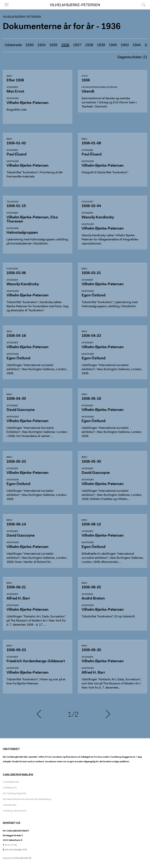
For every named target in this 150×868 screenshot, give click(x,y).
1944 (137, 45)
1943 (125, 45)
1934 (41, 45)
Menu (7, 5)
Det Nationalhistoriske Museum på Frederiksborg (27, 799)
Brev (9, 76)
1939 (101, 45)
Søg (143, 5)
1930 (30, 45)
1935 (53, 45)
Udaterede (13, 45)
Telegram (12, 202)
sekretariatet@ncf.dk (16, 850)
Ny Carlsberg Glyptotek (14, 794)
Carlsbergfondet (11, 782)
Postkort (88, 202)
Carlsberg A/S (10, 788)
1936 (65, 45)
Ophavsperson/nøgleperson (99, 87)
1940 (113, 45)
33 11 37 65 (11, 845)
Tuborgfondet (10, 805)
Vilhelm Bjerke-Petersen (75, 5)
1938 (89, 45)
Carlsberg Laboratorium (15, 811)
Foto (85, 76)
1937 (77, 45)
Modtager (13, 98)
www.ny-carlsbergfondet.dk (17, 858)
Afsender (12, 87)
